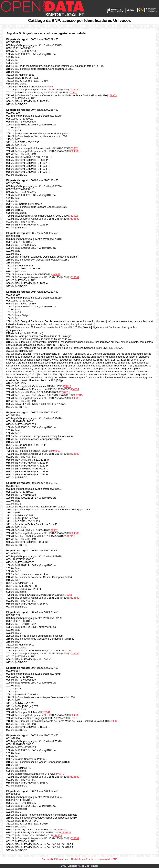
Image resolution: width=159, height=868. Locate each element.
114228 (58, 835)
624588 (49, 87)
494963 (56, 274)
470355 (68, 595)
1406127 (66, 832)
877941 (46, 712)
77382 (54, 530)
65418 (67, 386)
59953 (113, 95)
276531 (66, 392)
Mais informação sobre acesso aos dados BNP (95, 859)
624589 (75, 89)
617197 (71, 536)
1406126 (61, 830)
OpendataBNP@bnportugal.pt (56, 859)
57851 (73, 92)
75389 (68, 651)
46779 (60, 774)
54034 (75, 389)
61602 (74, 148)
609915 (78, 395)
